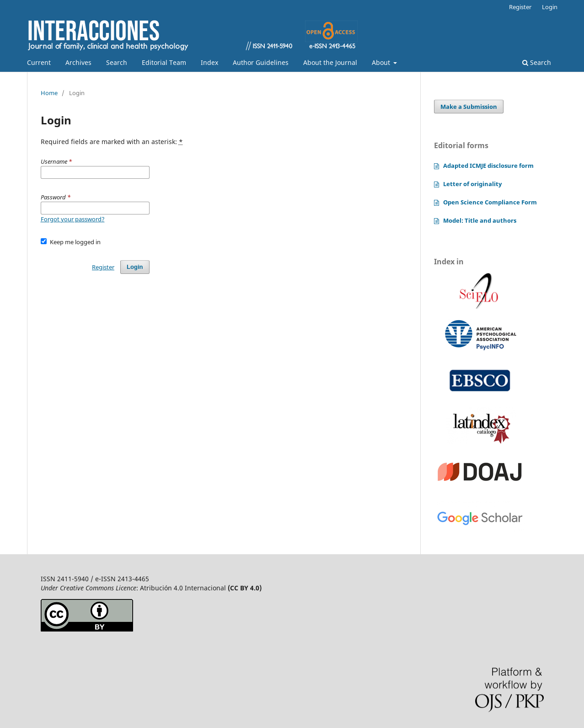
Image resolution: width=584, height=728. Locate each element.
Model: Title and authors (480, 220)
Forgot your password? (73, 219)
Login (550, 7)
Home (49, 93)
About (382, 62)
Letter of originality (472, 184)
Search (117, 62)
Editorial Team (164, 62)
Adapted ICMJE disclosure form (488, 166)
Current (39, 62)
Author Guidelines (261, 62)
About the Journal (330, 62)
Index (209, 62)
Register (520, 7)
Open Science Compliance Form (490, 202)
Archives (78, 62)
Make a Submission (469, 107)
